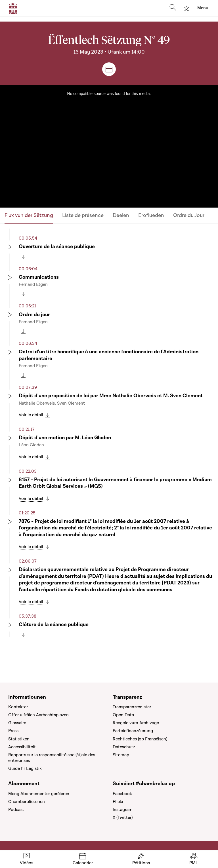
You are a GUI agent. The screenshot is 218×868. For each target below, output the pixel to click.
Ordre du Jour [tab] (189, 215)
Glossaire (17, 723)
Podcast (16, 810)
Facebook (122, 794)
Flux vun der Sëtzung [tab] (29, 215)
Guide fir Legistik (25, 768)
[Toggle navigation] (203, 8)
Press (13, 731)
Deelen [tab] (121, 215)
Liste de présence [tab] (83, 215)
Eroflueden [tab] (151, 215)
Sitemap (121, 755)
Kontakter (18, 707)
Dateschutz (124, 747)
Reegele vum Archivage (136, 723)
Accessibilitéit (22, 747)
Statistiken (19, 739)
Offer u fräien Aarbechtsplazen (38, 715)
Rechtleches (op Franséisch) (140, 739)
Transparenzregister (132, 707)
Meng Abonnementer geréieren (39, 794)
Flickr (118, 802)
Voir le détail (31, 415)
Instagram (123, 810)
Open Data (123, 715)
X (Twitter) (123, 818)
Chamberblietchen (27, 802)
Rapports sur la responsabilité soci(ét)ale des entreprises (52, 758)
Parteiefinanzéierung (133, 731)
